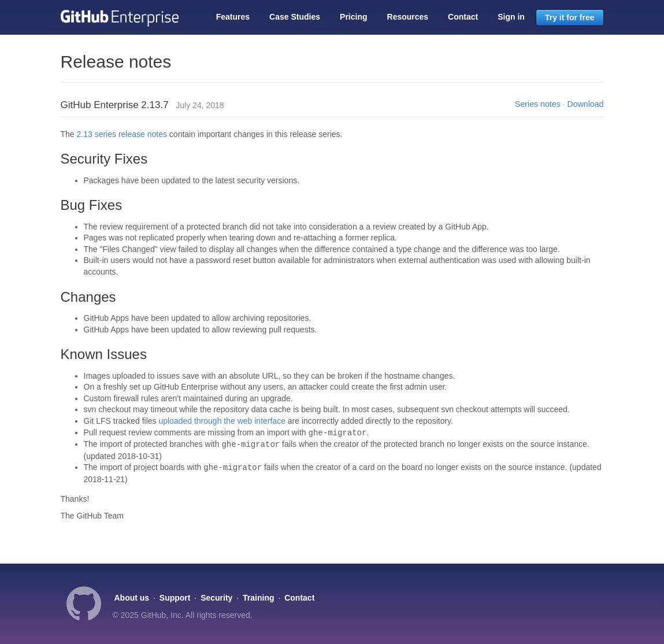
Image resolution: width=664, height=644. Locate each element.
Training (258, 598)
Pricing (353, 17)
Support (175, 598)
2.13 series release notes (122, 134)
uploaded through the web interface (222, 421)
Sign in (511, 17)
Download (586, 104)
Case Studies (295, 17)
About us (132, 598)
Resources (408, 17)
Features (233, 17)
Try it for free (570, 17)
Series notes (538, 104)
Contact (463, 17)
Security (216, 598)
